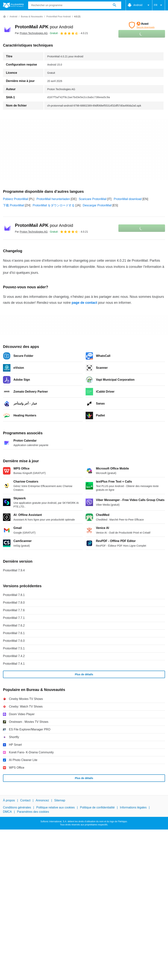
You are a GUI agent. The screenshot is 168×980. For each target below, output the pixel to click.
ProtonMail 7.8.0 (14, 603)
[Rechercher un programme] (114, 5)
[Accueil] (4, 17)
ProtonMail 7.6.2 (14, 625)
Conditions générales (17, 808)
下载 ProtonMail (14, 205)
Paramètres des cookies (33, 812)
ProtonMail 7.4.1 (14, 664)
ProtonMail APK (44, 27)
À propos (9, 800)
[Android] (13, 17)
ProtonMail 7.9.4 (14, 570)
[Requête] (75, 5)
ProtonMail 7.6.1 (14, 633)
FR (159, 5)
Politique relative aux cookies (55, 808)
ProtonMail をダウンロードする (54, 205)
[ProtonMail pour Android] (59, 17)
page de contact (84, 303)
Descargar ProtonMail (97, 205)
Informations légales (133, 808)
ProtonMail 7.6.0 (14, 641)
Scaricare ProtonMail (93, 199)
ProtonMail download (128, 199)
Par (31, 33)
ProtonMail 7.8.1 (14, 595)
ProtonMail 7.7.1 (14, 618)
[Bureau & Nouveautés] (32, 17)
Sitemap (60, 800)
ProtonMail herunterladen (53, 199)
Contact (25, 800)
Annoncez (42, 800)
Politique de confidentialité (97, 808)
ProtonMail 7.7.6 (14, 610)
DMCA (7, 812)
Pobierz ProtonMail (16, 199)
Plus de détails (84, 674)
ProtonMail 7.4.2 (14, 656)
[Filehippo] (13, 5)
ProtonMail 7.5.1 (14, 648)
